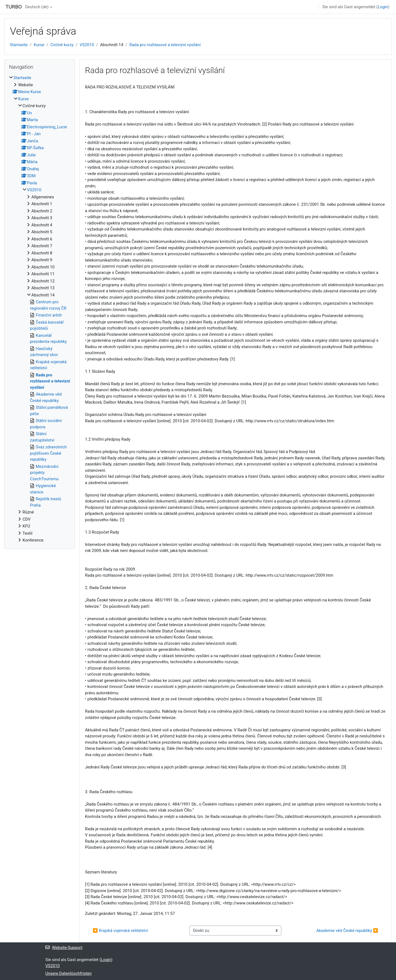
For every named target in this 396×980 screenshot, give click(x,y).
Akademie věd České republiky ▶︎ (347, 931)
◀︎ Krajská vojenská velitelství (120, 931)
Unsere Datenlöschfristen (68, 973)
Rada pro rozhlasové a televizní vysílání (165, 45)
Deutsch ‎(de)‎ (37, 7)
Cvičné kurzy (62, 45)
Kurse (39, 45)
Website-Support (64, 948)
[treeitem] (40, 309)
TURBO (14, 7)
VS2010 (87, 45)
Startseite (19, 45)
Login (383, 7)
